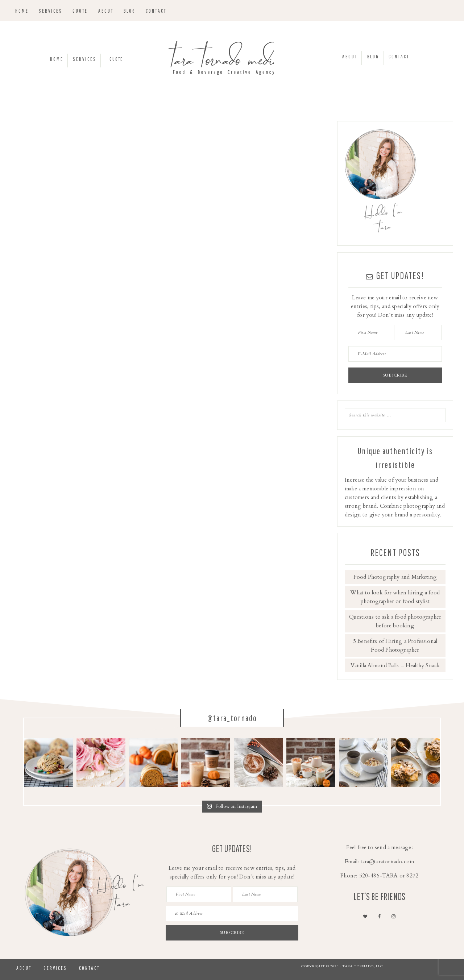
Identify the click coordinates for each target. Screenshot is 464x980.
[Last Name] (419, 333)
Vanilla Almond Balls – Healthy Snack (395, 665)
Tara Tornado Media (232, 60)
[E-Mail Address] (395, 354)
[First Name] (372, 333)
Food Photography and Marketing (395, 577)
